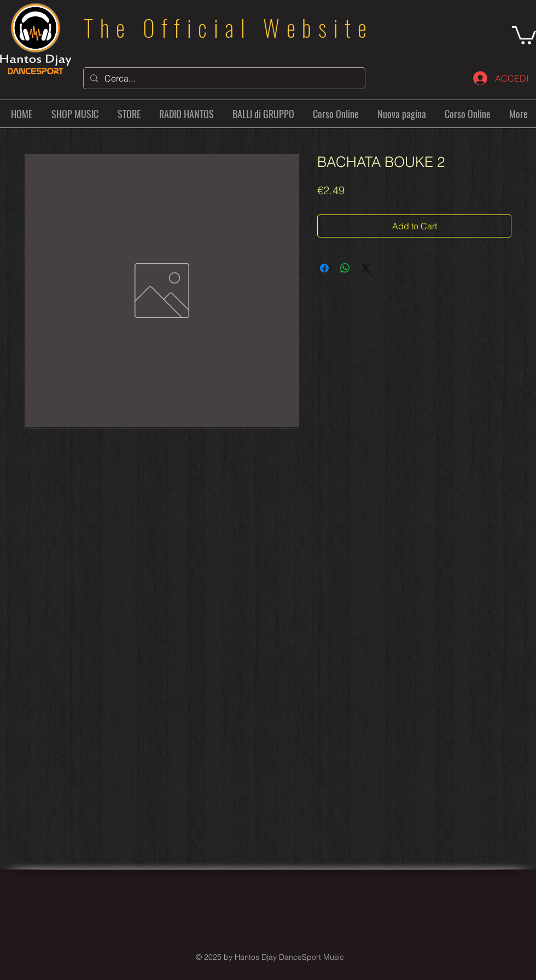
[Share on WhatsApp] (345, 268)
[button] (524, 34)
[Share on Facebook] (324, 268)
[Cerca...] (223, 78)
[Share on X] (366, 268)
